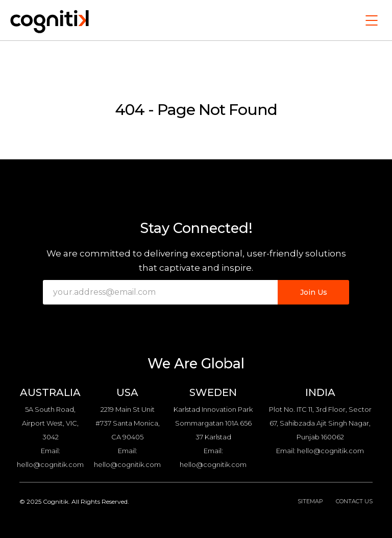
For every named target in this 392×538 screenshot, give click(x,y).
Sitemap (310, 501)
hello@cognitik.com (50, 464)
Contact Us (354, 501)
